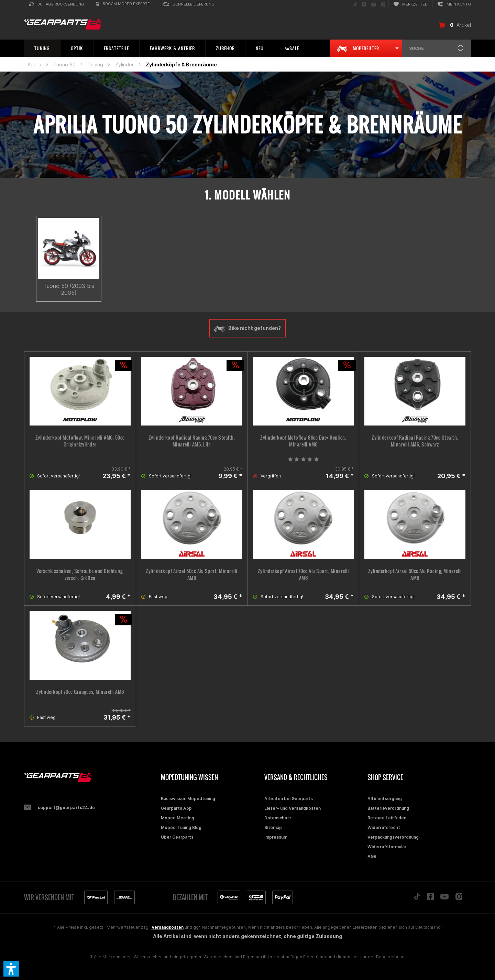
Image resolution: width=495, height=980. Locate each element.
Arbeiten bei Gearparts (289, 799)
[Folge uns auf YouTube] (374, 5)
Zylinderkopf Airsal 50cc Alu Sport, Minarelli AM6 (192, 574)
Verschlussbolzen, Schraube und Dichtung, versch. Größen (80, 574)
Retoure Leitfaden (387, 818)
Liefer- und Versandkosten (293, 808)
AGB (372, 856)
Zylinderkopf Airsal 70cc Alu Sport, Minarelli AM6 (304, 574)
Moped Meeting (178, 818)
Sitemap (273, 827)
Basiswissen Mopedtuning (188, 799)
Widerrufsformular (387, 847)
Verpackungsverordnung (393, 837)
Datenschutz (278, 818)
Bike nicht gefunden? (247, 328)
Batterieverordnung (388, 808)
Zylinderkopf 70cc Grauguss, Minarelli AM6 (80, 692)
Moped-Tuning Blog (181, 827)
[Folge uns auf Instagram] (383, 5)
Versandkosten (168, 927)
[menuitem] (57, 5)
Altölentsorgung (385, 799)
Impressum (276, 837)
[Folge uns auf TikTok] (355, 5)
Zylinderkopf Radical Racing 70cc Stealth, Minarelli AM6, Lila (192, 441)
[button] (11, 969)
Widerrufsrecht (384, 827)
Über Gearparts (177, 837)
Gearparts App (176, 808)
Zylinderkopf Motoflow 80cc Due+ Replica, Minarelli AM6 (303, 441)
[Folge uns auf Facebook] (364, 5)
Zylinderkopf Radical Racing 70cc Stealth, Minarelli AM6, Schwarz (415, 441)
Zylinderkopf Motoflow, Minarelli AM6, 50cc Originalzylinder (80, 441)
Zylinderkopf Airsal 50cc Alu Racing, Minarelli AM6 (415, 574)
